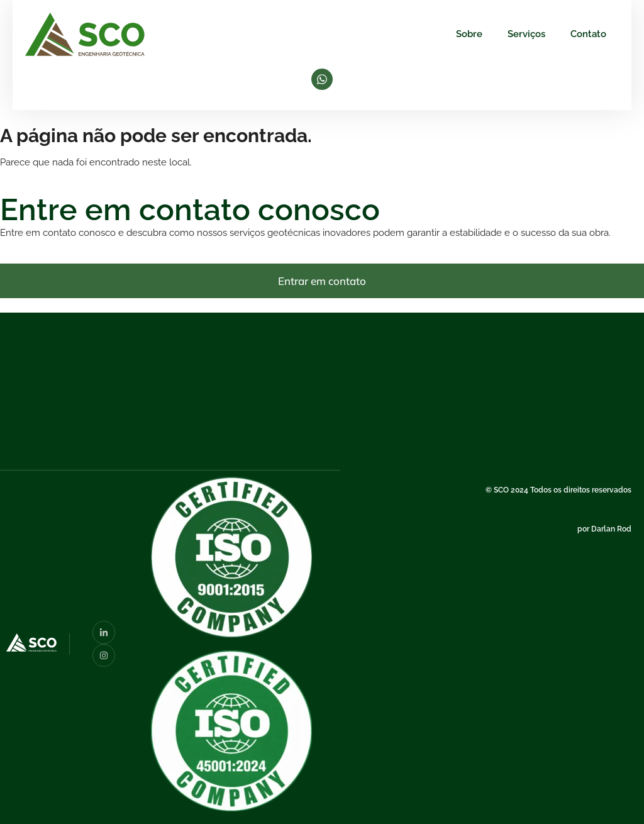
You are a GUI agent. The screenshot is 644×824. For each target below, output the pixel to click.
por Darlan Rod (604, 529)
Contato (588, 34)
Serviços (526, 34)
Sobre (469, 34)
